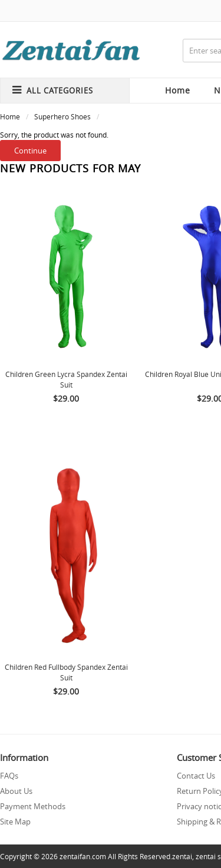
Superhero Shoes (62, 116)
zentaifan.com (83, 856)
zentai (182, 856)
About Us (16, 791)
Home (178, 90)
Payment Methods (33, 806)
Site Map (15, 822)
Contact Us (196, 776)
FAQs (9, 776)
